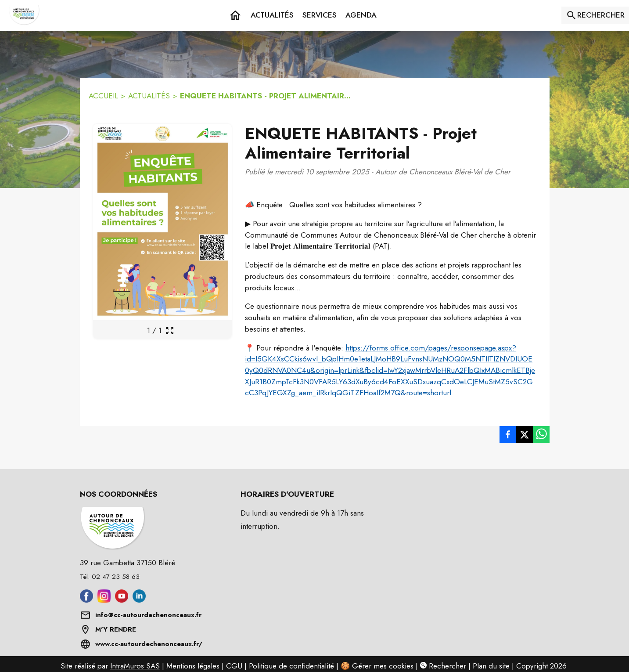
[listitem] (508, 434)
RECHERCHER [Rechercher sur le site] (601, 15)
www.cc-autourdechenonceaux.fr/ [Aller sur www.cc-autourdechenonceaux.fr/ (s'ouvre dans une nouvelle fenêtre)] (149, 644)
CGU (234, 666)
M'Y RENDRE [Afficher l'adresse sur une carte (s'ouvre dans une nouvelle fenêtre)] (116, 629)
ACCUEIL (103, 96)
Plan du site (491, 666)
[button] (320, 15)
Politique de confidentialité (291, 666)
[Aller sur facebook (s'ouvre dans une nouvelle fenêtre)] (86, 600)
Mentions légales (193, 666)
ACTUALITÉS (149, 96)
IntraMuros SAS (135, 666)
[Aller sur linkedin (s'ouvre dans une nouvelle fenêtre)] (139, 600)
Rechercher (443, 666)
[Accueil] (24, 15)
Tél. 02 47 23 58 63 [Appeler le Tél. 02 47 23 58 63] (110, 577)
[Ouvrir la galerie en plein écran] (170, 331)
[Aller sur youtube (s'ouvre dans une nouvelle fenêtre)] (122, 600)
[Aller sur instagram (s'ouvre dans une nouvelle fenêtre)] (104, 600)
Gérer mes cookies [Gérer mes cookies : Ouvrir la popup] (383, 666)
